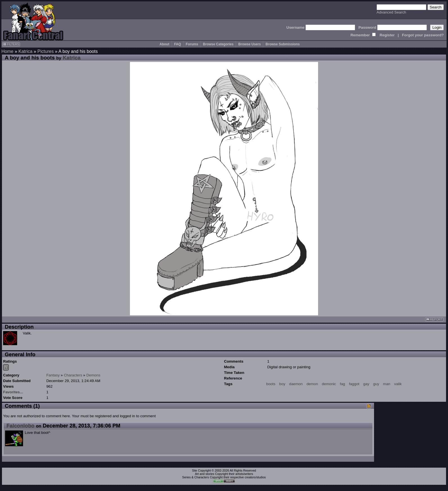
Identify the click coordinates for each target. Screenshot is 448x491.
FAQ (178, 44)
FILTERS (11, 44)
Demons (93, 375)
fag (342, 384)
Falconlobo (21, 426)
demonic (329, 384)
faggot (354, 384)
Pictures (46, 51)
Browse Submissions (282, 44)
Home (7, 51)
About (164, 44)
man (387, 384)
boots (271, 384)
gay (366, 384)
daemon (296, 384)
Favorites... (13, 392)
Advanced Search (391, 12)
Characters (73, 375)
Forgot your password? (423, 35)
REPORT (434, 319)
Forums (192, 44)
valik (398, 384)
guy (376, 384)
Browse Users (249, 44)
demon (312, 384)
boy (282, 384)
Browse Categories (218, 44)
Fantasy (53, 375)
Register (387, 35)
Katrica (25, 51)
